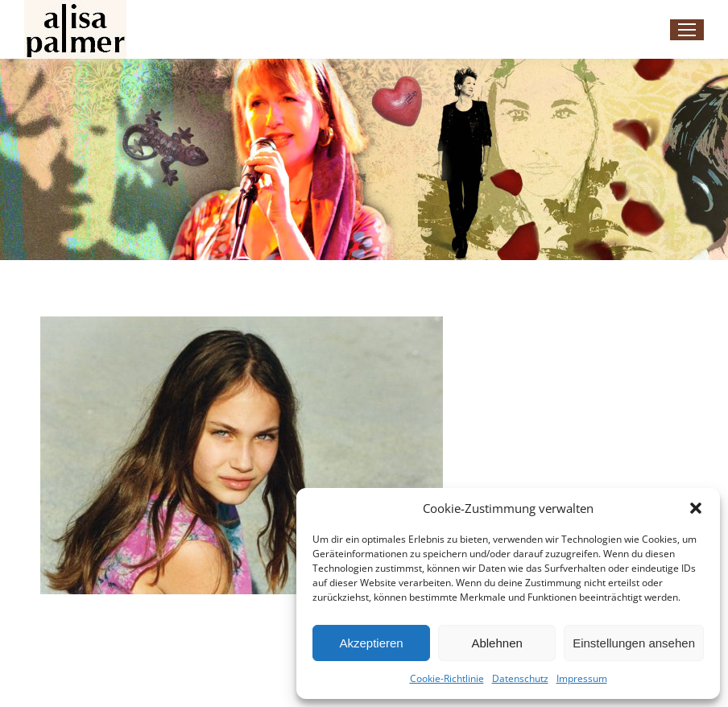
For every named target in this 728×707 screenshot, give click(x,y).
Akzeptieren (371, 643)
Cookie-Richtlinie (447, 678)
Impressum (582, 678)
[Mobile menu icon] (687, 30)
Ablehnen (496, 643)
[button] (696, 508)
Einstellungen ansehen (634, 643)
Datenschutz (520, 678)
